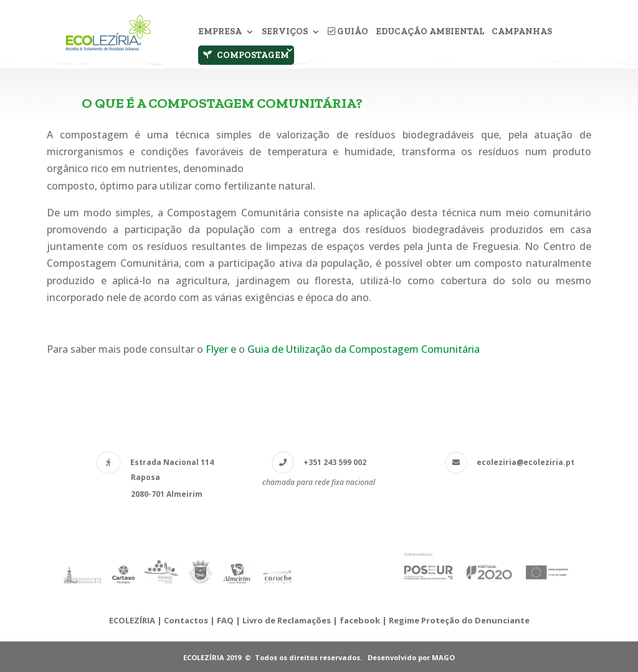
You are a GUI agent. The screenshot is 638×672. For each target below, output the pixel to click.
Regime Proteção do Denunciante (459, 620)
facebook (360, 620)
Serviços (285, 32)
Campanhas (522, 32)
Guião (348, 32)
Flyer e (222, 349)
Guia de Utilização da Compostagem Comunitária (364, 349)
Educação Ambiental (430, 32)
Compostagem (246, 55)
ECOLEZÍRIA (132, 620)
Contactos (186, 620)
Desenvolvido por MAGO (411, 657)
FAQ (225, 620)
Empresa (220, 32)
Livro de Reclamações (288, 620)
